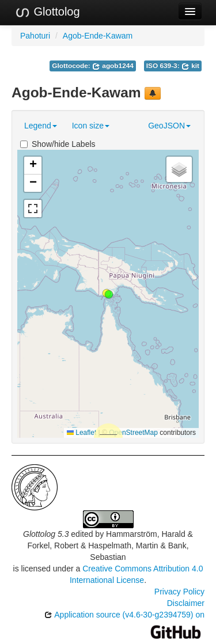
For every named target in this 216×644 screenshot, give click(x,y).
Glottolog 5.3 (46, 534)
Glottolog (47, 12)
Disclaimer (186, 603)
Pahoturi (35, 36)
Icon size (91, 126)
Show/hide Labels (58, 144)
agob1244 (113, 66)
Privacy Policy (179, 592)
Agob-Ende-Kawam (98, 36)
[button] (109, 294)
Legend (41, 126)
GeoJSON (169, 126)
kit (190, 66)
